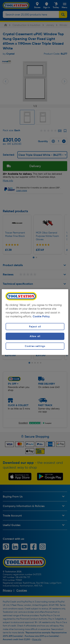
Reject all (35, 327)
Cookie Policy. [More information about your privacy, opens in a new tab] (41, 317)
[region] (35, 322)
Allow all (35, 336)
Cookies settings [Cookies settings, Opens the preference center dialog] (35, 346)
